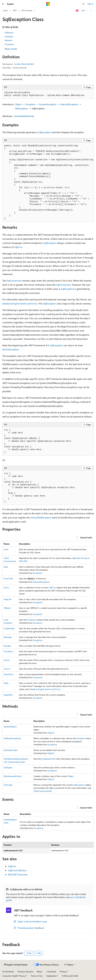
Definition (9, 33)
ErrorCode (8, 579)
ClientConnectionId (42, 791)
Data (6, 567)
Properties (9, 44)
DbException (21, 108)
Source (7, 669)
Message (8, 637)
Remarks (9, 40)
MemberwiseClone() (13, 776)
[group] (48, 182)
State (6, 683)
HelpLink (8, 599)
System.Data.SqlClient (24, 64)
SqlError (18, 247)
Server (7, 660)
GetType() (8, 767)
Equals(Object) (10, 727)
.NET (15, 10)
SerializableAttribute (24, 116)
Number (7, 646)
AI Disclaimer (8, 972)
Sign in (91, 4)
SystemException (48, 104)
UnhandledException (41, 517)
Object (18, 104)
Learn (5, 10)
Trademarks (51, 976)
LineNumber (9, 628)
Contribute (51, 972)
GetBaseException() (12, 738)
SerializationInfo (49, 759)
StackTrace (9, 674)
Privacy (63, 972)
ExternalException (69, 104)
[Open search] (83, 4)
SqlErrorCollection (17, 870)
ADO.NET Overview (18, 874)
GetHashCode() (10, 750)
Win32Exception (11, 349)
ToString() (8, 785)
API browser (27, 10)
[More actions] (91, 11)
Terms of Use (37, 976)
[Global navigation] (3, 4)
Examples (9, 36)
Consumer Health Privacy (14, 976)
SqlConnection (14, 281)
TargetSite (8, 695)
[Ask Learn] (77, 11)
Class (6, 549)
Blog (39, 972)
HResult (7, 608)
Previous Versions (25, 972)
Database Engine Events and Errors (20, 303)
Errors (6, 587)
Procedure (8, 651)
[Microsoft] (48, 4)
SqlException (45, 132)
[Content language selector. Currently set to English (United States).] (16, 965)
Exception (30, 104)
